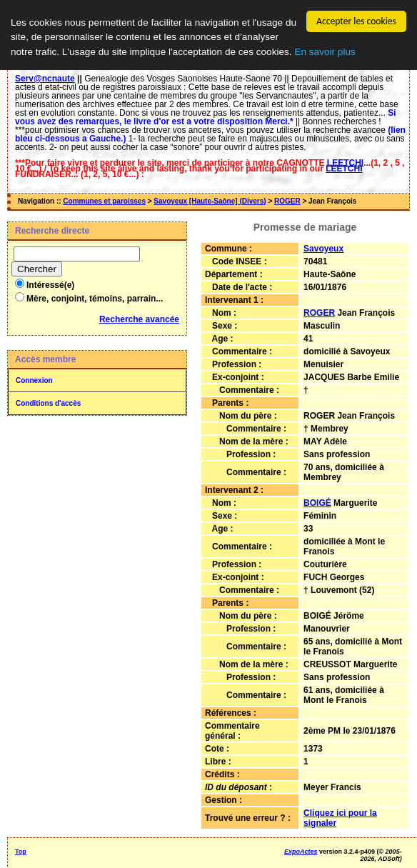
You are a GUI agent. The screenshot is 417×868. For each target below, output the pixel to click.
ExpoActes (301, 852)
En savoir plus (325, 52)
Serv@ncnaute (45, 79)
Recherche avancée (139, 319)
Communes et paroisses (104, 201)
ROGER (287, 201)
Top (21, 852)
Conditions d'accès (48, 403)
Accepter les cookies (356, 21)
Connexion (34, 380)
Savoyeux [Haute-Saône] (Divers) (210, 201)
